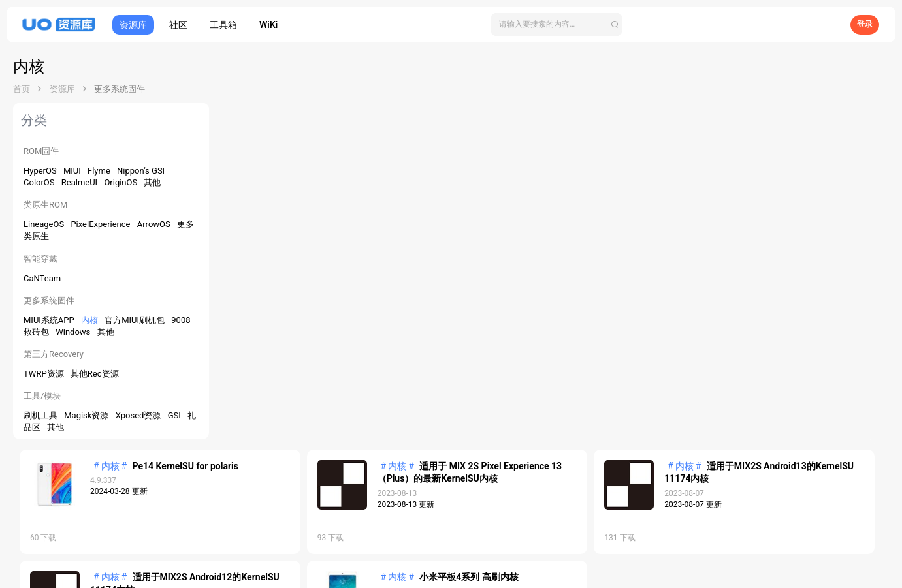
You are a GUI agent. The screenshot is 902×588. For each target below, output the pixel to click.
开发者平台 (398, 533)
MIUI (73, 171)
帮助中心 (507, 533)
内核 (90, 320)
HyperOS (41, 171)
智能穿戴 (40, 259)
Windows (74, 332)
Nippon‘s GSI (141, 171)
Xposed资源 (139, 415)
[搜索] (556, 24)
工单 (847, 476)
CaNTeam (42, 278)
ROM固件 (41, 151)
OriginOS (121, 182)
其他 (152, 182)
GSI (175, 415)
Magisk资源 (87, 415)
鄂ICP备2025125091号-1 (451, 561)
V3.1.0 (874, 476)
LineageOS (45, 224)
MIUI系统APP (50, 320)
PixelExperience (101, 224)
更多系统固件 (49, 301)
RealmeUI (81, 182)
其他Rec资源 (95, 374)
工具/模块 (42, 396)
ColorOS (40, 182)
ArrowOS (155, 224)
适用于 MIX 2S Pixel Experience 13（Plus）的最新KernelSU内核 (573, 143)
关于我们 (472, 533)
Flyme (100, 171)
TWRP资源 (45, 374)
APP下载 (437, 533)
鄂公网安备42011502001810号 (451, 572)
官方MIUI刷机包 (136, 320)
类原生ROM (45, 205)
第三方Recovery (54, 354)
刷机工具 (41, 415)
